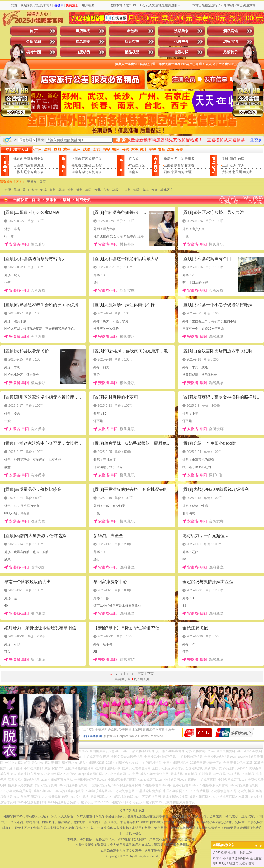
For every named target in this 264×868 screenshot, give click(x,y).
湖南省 (76, 172)
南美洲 (247, 172)
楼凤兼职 (83, 42)
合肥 (8, 190)
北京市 (18, 159)
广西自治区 (137, 165)
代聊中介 (181, 42)
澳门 (233, 159)
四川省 (179, 159)
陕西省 (179, 165)
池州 (70, 190)
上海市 (76, 159)
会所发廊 (34, 42)
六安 (106, 190)
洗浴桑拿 (181, 31)
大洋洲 (227, 172)
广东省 (134, 159)
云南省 (169, 165)
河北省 (39, 159)
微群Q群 (181, 52)
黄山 (26, 190)
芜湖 (17, 190)
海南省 (134, 172)
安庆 (35, 190)
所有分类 (83, 200)
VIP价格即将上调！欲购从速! (233, 853)
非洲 (241, 165)
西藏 (167, 172)
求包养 (132, 31)
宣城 (145, 190)
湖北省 (87, 172)
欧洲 (233, 165)
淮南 (154, 190)
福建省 (76, 165)
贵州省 (189, 159)
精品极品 (132, 52)
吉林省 (18, 172)
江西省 (97, 165)
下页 (150, 674)
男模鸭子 (230, 52)
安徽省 (87, 165)
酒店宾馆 (230, 31)
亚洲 (225, 165)
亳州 (53, 190)
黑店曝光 (83, 31)
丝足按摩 (132, 42)
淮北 (97, 190)
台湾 (241, 159)
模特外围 (34, 52)
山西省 (18, 165)
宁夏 (174, 172)
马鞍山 (117, 190)
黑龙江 (39, 165)
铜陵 (136, 190)
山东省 (39, 172)
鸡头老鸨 (230, 42)
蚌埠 (44, 190)
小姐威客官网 (92, 736)
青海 (181, 172)
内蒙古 (29, 165)
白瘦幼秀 (83, 52)
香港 (225, 159)
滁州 (79, 190)
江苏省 (87, 159)
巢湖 (62, 190)
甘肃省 (189, 165)
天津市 (29, 159)
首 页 (34, 31)
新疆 (188, 172)
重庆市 (169, 159)
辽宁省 (29, 172)
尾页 (140, 674)
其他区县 (167, 190)
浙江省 (97, 159)
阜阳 (88, 190)
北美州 (237, 172)
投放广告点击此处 (132, 811)
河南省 (97, 172)
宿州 (128, 190)
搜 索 (121, 140)
